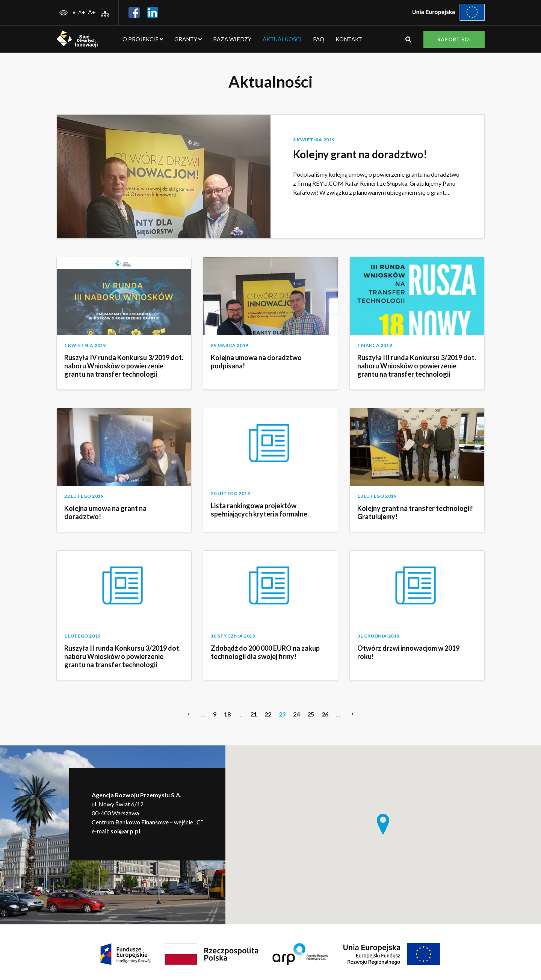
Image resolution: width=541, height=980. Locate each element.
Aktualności (282, 39)
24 (296, 714)
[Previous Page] (189, 714)
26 (325, 714)
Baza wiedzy (232, 39)
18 (227, 714)
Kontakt (349, 39)
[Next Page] (353, 714)
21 (254, 714)
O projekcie (143, 39)
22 (268, 714)
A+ (82, 12)
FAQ (319, 39)
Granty (188, 39)
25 (311, 714)
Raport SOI (454, 39)
